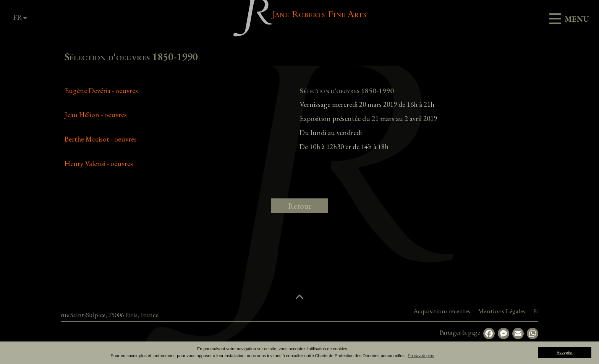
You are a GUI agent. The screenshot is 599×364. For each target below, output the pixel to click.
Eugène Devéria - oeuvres (101, 91)
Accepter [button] (565, 352)
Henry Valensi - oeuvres (99, 163)
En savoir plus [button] (421, 356)
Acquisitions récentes (474, 311)
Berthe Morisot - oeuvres (101, 139)
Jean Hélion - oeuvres (96, 115)
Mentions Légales (533, 311)
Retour (300, 206)
